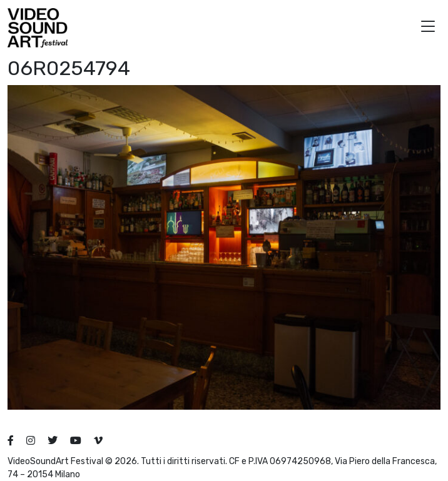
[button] (428, 28)
